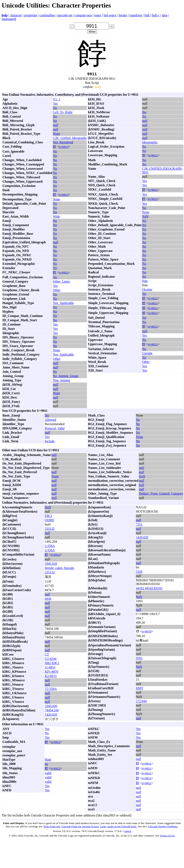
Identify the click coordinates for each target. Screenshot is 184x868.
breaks (123, 15)
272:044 (141, 702)
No (55, 109)
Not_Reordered (63, 143)
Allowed (50, 421)
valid (48, 774)
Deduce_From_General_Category (161, 495)
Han (145, 282)
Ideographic (150, 143)
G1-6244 (51, 660)
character (16, 15)
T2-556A (51, 690)
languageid (9, 19)
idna (165, 15)
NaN (145, 217)
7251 (139, 525)
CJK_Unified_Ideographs (70, 139)
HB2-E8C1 (52, 664)
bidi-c (156, 15)
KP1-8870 (51, 673)
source (128, 832)
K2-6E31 (51, 677)
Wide (56, 217)
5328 (139, 573)
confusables (47, 15)
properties (31, 15)
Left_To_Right (63, 113)
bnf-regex (110, 15)
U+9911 (64, 148)
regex (98, 15)
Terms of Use (167, 837)
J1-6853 (50, 668)
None (56, 135)
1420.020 (51, 716)
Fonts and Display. (14, 824)
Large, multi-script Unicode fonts (118, 827)
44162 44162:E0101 (149, 589)
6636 (48, 600)
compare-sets (83, 15)
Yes (55, 105)
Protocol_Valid (55, 429)
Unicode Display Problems (163, 827)
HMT (140, 689)
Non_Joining (61, 381)
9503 (139, 659)
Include (50, 442)
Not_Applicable (63, 304)
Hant (48, 761)
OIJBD (49, 521)
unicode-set (65, 15)
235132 (50, 530)
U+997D (147, 632)
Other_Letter (61, 282)
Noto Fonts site (52, 827)
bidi (147, 15)
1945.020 (51, 565)
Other (57, 291)
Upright (147, 354)
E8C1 (48, 517)
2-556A (50, 547)
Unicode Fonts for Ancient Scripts (80, 827)
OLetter (147, 290)
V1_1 (57, 100)
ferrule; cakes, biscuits (59, 569)
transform (136, 15)
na (46, 765)
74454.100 (52, 711)
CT (47, 655)
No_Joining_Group (66, 377)
